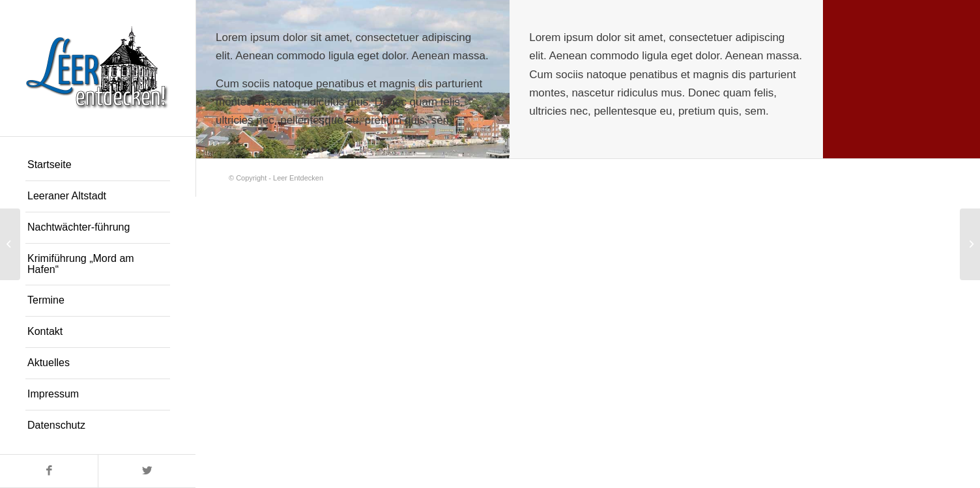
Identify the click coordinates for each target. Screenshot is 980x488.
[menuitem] (98, 165)
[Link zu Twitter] (147, 471)
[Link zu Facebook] (49, 471)
